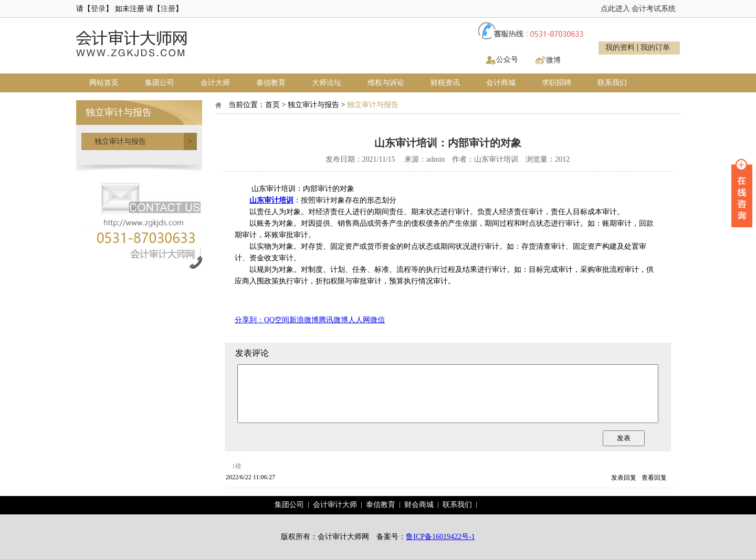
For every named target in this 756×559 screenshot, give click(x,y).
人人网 (359, 320)
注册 (168, 9)
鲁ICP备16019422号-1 (440, 537)
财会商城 (419, 505)
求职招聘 (556, 83)
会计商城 (501, 83)
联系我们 (612, 83)
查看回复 (654, 478)
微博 (553, 60)
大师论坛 (327, 83)
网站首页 (104, 83)
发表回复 (624, 478)
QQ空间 (277, 320)
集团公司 (160, 83)
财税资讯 (445, 83)
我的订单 (655, 48)
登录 (98, 9)
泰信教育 (271, 83)
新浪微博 (304, 320)
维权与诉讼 (386, 83)
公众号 (507, 60)
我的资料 (620, 48)
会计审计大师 (335, 505)
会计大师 (215, 83)
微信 (377, 320)
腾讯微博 (333, 320)
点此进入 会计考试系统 (638, 9)
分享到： (249, 320)
